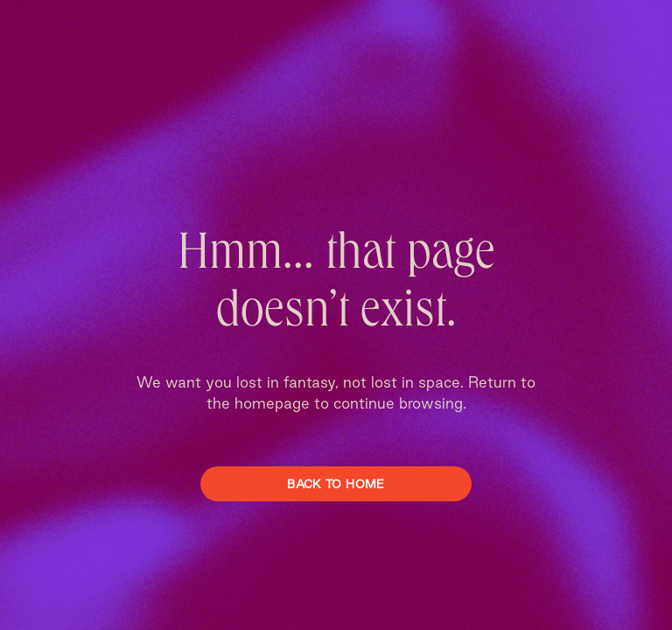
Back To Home (336, 484)
